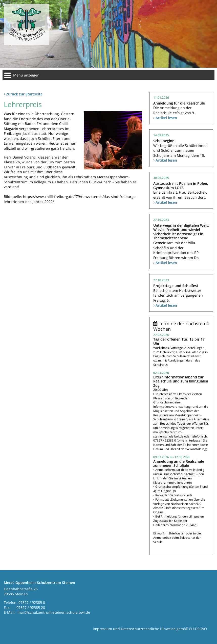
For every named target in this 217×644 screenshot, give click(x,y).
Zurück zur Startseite (23, 94)
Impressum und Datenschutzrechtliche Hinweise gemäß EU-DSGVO (150, 629)
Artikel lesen (165, 118)
